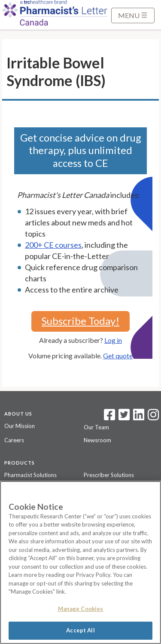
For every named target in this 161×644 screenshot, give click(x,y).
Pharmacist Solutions (30, 475)
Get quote (118, 356)
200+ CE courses (53, 245)
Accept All (80, 630)
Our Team (96, 427)
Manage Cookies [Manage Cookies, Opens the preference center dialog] (81, 609)
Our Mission (20, 426)
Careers (14, 440)
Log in (113, 340)
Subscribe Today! (80, 321)
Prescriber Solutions (109, 475)
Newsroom (97, 440)
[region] (80, 562)
